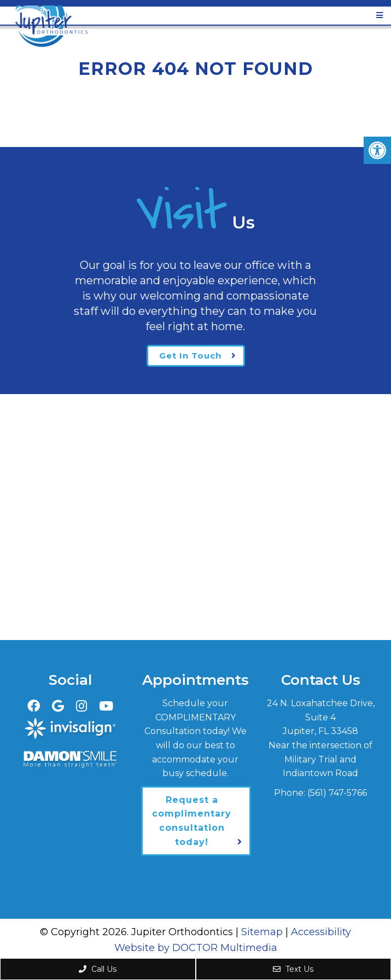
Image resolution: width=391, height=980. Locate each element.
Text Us (293, 969)
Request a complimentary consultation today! (192, 821)
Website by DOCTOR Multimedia (196, 948)
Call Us (98, 969)
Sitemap (262, 932)
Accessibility (321, 932)
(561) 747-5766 (337, 793)
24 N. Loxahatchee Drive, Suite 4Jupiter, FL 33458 (321, 717)
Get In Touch (190, 356)
